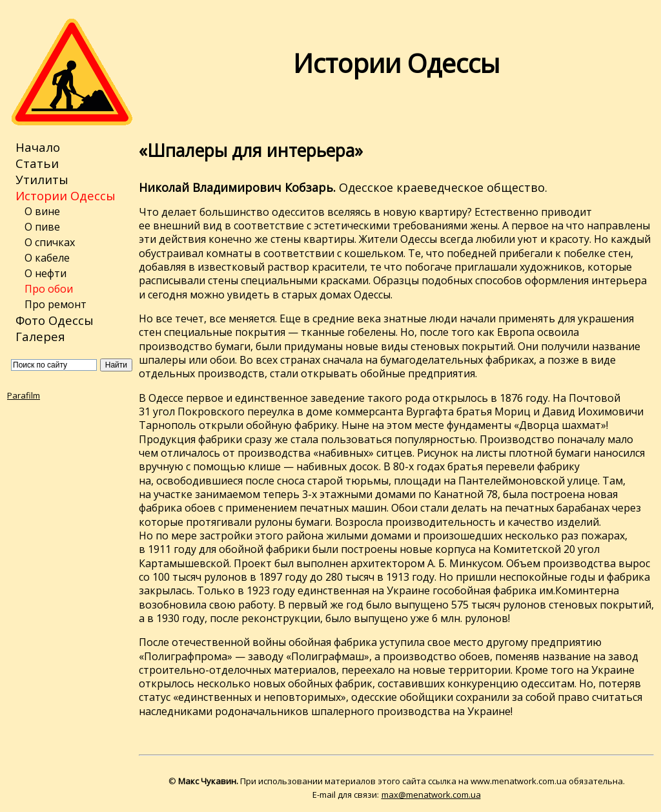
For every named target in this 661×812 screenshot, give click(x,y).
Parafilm (24, 395)
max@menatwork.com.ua (431, 795)
